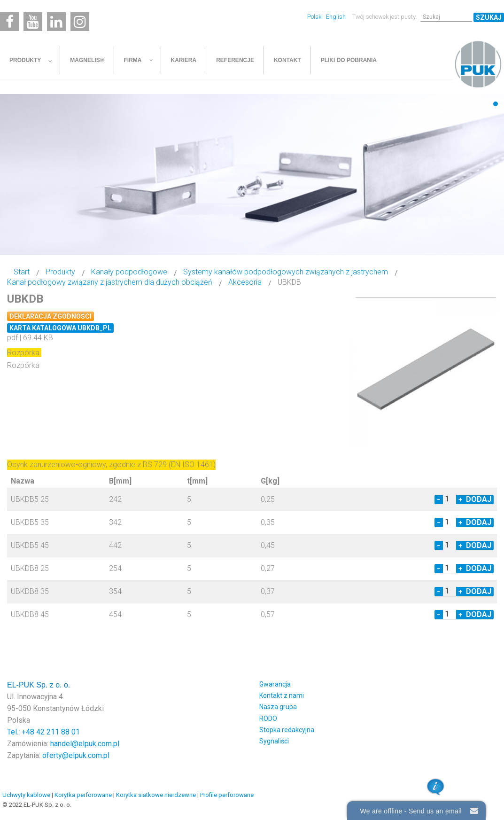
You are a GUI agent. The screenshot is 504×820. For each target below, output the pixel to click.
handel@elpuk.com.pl (85, 744)
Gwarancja (275, 684)
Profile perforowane (227, 795)
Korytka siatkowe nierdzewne (156, 795)
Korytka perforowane (83, 795)
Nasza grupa (278, 707)
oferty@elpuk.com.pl (76, 755)
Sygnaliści (274, 741)
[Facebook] (9, 22)
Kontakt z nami (282, 695)
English (336, 17)
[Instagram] (80, 22)
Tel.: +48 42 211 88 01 (43, 732)
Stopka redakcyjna (287, 730)
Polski (316, 17)
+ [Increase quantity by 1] (460, 500)
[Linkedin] (56, 22)
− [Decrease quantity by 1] (439, 500)
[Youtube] (33, 22)
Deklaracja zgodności (50, 316)
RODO (268, 718)
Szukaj (489, 17)
